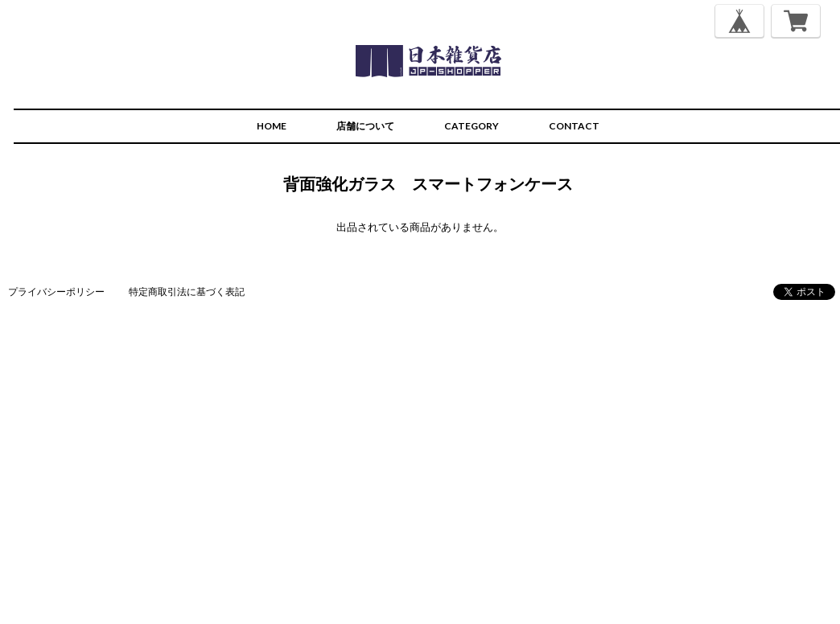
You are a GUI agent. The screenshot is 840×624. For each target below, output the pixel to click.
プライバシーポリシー (56, 291)
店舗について (365, 126)
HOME (272, 126)
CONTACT (574, 126)
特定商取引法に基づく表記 (187, 291)
